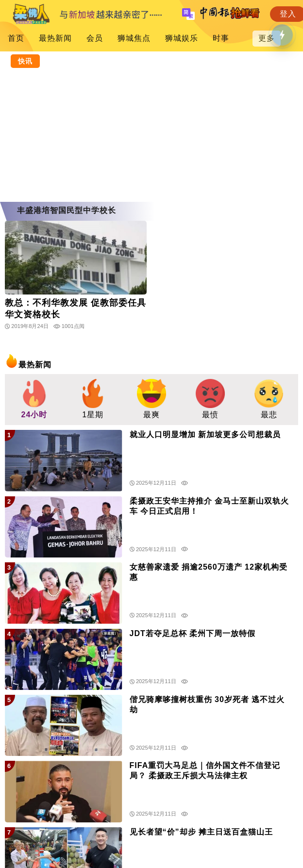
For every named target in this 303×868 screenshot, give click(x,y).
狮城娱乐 (182, 38)
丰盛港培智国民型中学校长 (67, 210)
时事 (221, 38)
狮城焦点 (134, 38)
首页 (16, 38)
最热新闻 (55, 38)
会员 (95, 38)
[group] (34, 400)
